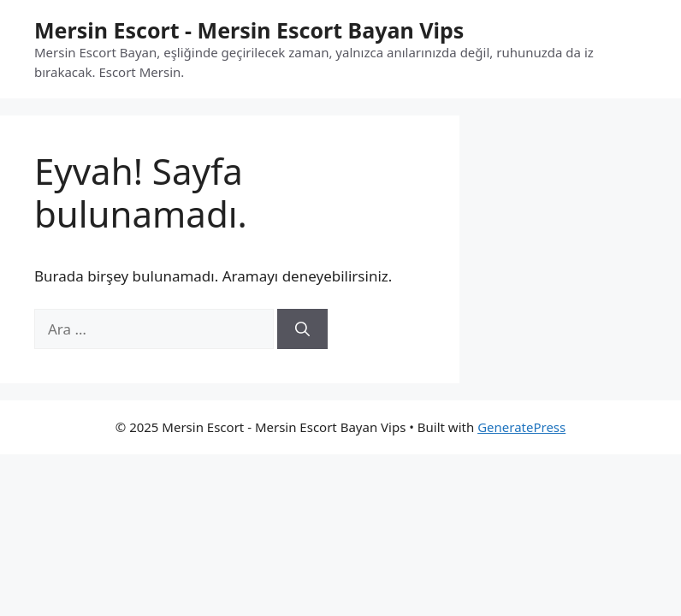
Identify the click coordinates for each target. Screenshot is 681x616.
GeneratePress (521, 427)
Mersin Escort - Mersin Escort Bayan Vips (249, 30)
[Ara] (302, 329)
